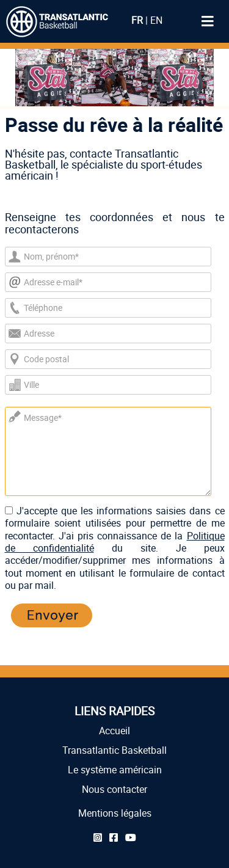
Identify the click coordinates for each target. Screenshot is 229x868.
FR (137, 20)
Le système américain (115, 770)
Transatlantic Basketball (114, 750)
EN (156, 20)
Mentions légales (115, 813)
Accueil (114, 731)
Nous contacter (114, 789)
